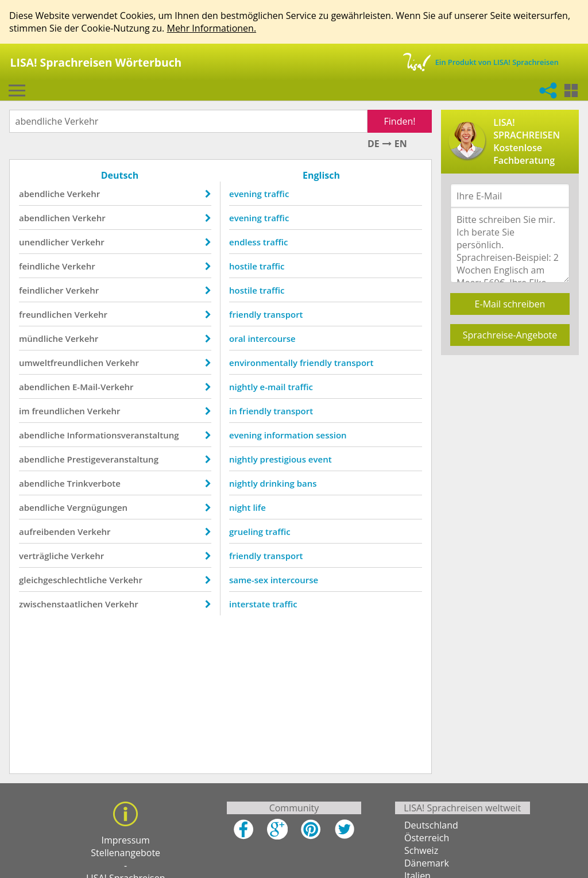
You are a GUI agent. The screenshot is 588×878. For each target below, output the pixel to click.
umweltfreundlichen (61, 363)
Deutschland (431, 825)
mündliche (41, 338)
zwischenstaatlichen (61, 604)
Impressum (125, 840)
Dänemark (427, 863)
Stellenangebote (125, 853)
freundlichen (45, 314)
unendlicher (44, 242)
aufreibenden (47, 532)
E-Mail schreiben (510, 304)
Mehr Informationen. (211, 28)
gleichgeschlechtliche (63, 580)
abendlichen (45, 218)
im (24, 411)
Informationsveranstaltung (123, 435)
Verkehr (83, 194)
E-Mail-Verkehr (103, 387)
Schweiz (421, 850)
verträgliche (44, 556)
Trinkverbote (93, 483)
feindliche (39, 266)
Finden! (400, 121)
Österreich (427, 838)
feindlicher (41, 290)
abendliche (42, 194)
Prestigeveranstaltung (113, 459)
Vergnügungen (97, 507)
